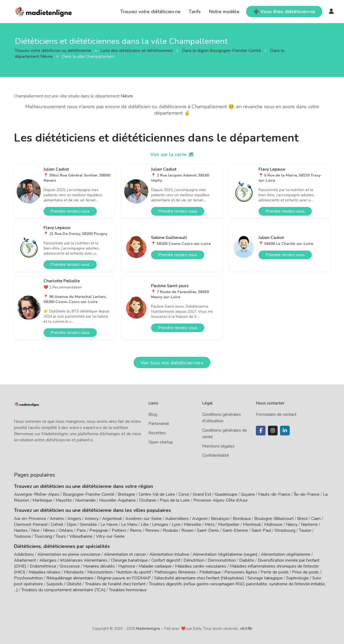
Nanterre (309, 525)
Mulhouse (273, 525)
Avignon (200, 519)
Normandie (85, 500)
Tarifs (195, 12)
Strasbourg (285, 530)
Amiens (57, 519)
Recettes (157, 433)
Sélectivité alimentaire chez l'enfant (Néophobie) (199, 578)
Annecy (92, 519)
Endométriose (43, 566)
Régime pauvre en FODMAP (124, 578)
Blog (153, 414)
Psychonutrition (28, 578)
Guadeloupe (226, 494)
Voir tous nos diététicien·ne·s (172, 363)
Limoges (160, 525)
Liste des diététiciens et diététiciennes (137, 50)
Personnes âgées (241, 572)
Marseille (193, 525)
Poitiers (119, 530)
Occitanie (148, 500)
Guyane (248, 494)
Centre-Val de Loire (157, 494)
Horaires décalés (99, 566)
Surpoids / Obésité (64, 584)
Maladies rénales (45, 572)
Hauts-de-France (274, 494)
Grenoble (88, 525)
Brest (302, 519)
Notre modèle (224, 12)
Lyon (176, 525)
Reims (136, 530)
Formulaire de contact (276, 414)
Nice (35, 530)
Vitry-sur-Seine (110, 536)
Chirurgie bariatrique (129, 560)
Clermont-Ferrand (31, 525)
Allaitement (25, 560)
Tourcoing (43, 536)
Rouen (187, 530)
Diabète (247, 560)
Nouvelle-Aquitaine (117, 500)
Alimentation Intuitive (169, 554)
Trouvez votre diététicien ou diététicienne (54, 50)
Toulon (305, 530)
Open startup (161, 442)
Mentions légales (218, 446)
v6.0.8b (246, 629)
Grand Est (202, 494)
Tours (61, 536)
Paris (81, 530)
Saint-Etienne (235, 530)
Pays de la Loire (175, 500)
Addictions (24, 554)
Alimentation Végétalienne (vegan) (225, 554)
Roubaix (170, 530)
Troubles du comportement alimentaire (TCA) (63, 590)
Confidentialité (216, 455)
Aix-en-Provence (30, 519)
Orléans (66, 530)
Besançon (220, 519)
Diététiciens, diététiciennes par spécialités (62, 546)
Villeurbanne (81, 536)
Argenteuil (112, 519)
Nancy (292, 525)
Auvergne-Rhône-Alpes (37, 494)
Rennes (152, 530)
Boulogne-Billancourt (274, 519)
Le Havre (109, 525)
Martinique (42, 500)
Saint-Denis (208, 530)
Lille (145, 525)
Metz (210, 525)
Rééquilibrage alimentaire (70, 578)
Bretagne (126, 494)
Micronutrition (100, 572)
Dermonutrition (222, 560)
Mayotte (64, 500)
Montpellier (229, 525)
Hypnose (127, 566)
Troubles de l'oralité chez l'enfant (115, 584)
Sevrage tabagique (265, 578)
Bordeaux (242, 519)
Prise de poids (306, 572)
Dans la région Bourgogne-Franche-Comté (222, 50)
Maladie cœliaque (155, 566)
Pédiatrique (210, 572)
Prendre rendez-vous (70, 211)
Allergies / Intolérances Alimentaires (74, 560)
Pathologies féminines (175, 572)
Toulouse (22, 536)
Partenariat (159, 424)
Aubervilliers (177, 519)
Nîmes (49, 530)
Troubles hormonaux (128, 590)
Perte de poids (275, 572)
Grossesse (70, 566)
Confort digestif (166, 560)
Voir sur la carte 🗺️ (172, 154)
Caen (316, 519)
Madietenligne (148, 629)
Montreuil (252, 525)
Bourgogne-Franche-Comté (89, 494)
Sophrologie (298, 578)
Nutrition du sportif (134, 572)
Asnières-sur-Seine (144, 519)
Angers (74, 519)
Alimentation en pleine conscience (69, 554)
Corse (184, 494)
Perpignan (99, 530)
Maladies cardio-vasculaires (201, 566)
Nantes (21, 530)
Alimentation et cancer (125, 554)
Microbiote (74, 572)
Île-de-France (307, 494)
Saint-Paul (261, 530)
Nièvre (127, 96)
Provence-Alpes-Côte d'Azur (221, 500)
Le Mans (129, 525)
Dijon (71, 525)
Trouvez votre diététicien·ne (150, 12)
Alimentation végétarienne (286, 554)
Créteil (57, 525)
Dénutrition (194, 560)
